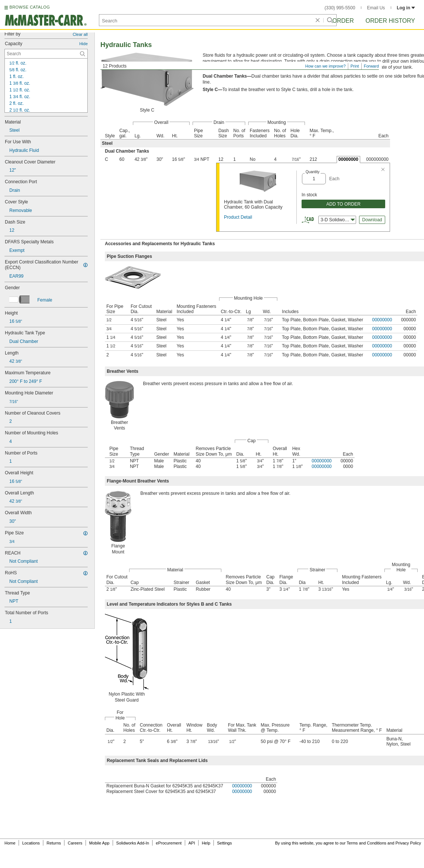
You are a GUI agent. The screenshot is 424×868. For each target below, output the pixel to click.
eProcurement (169, 843)
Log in (406, 8)
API (192, 843)
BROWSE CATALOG (29, 7)
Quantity (313, 172)
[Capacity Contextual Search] (46, 54)
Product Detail (238, 217)
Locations (31, 843)
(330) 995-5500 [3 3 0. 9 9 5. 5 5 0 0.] (340, 8)
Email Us (376, 8)
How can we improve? (325, 66)
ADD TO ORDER (343, 204)
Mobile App (99, 843)
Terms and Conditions (367, 843)
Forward (371, 66)
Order (343, 21)
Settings (224, 843)
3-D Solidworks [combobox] (338, 220)
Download (372, 220)
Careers (75, 843)
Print (355, 66)
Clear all (80, 34)
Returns (54, 843)
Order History (390, 21)
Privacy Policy (408, 843)
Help (206, 843)
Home (10, 843)
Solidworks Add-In (132, 843)
